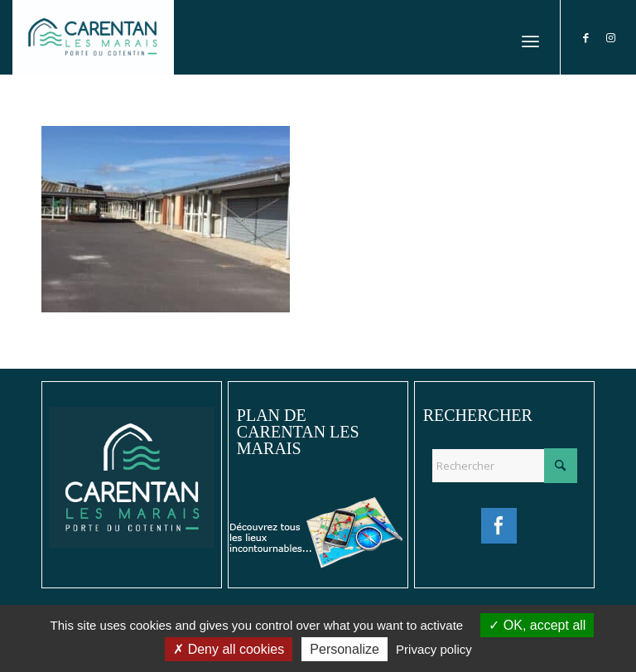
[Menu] (530, 37)
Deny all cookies (229, 649)
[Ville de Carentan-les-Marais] (93, 37)
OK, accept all (537, 625)
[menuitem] (530, 37)
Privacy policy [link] (434, 649)
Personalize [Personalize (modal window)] (344, 649)
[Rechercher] (504, 466)
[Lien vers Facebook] (586, 37)
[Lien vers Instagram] (611, 37)
